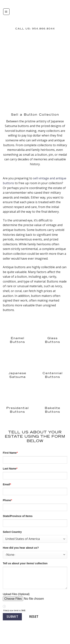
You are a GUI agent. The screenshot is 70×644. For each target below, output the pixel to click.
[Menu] (6, 12)
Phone (7, 500)
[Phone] (35, 507)
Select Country (12, 532)
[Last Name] (35, 476)
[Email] (35, 491)
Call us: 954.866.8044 (35, 29)
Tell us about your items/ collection (25, 563)
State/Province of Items (18, 516)
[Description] (35, 578)
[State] (35, 523)
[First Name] (35, 460)
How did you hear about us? (21, 548)
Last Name (10, 469)
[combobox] (35, 539)
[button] (12, 617)
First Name (10, 453)
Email (7, 484)
